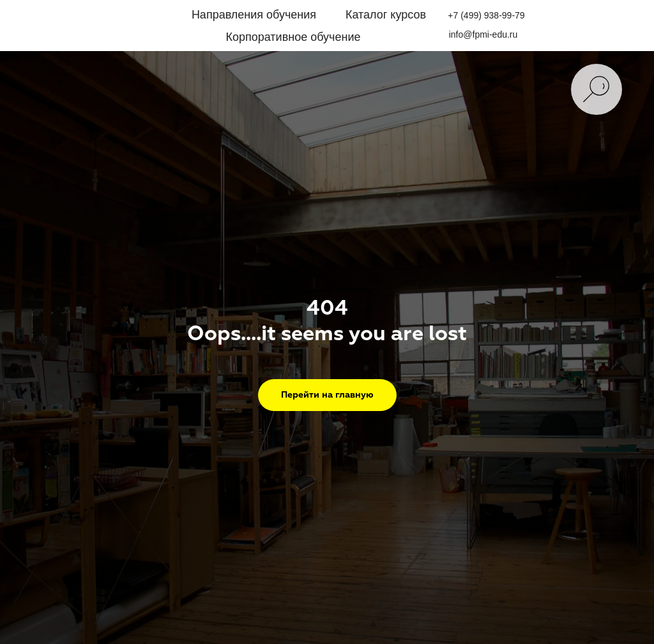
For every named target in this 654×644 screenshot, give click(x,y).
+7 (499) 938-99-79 (486, 15)
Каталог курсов (386, 15)
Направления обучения (254, 15)
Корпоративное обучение (293, 37)
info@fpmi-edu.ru (483, 34)
